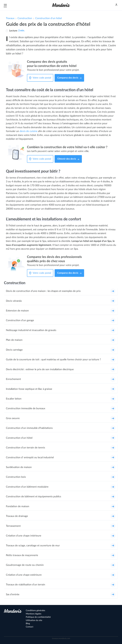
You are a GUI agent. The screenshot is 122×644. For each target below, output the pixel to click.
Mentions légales (34, 614)
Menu (5, 5)
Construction (25, 18)
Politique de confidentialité (38, 617)
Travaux (10, 18)
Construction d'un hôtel (48, 18)
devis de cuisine (29, 131)
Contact (30, 627)
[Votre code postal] (43, 78)
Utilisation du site (34, 620)
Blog (28, 623)
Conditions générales (35, 610)
